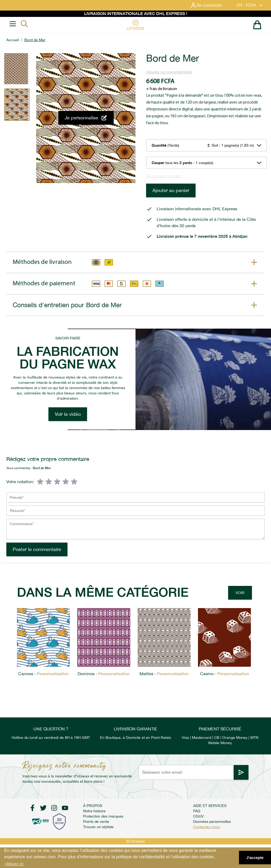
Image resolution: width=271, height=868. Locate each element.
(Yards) (165, 145)
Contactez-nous (207, 827)
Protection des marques (103, 816)
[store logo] (135, 25)
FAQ (197, 811)
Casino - (225, 674)
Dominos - (104, 674)
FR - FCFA (250, 5)
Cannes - (43, 674)
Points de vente (96, 822)
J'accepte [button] (255, 858)
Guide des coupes (163, 176)
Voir (240, 593)
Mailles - (164, 674)
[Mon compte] (210, 5)
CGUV (198, 816)
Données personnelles (212, 822)
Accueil (13, 40)
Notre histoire (94, 811)
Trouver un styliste (98, 827)
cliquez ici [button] (14, 864)
